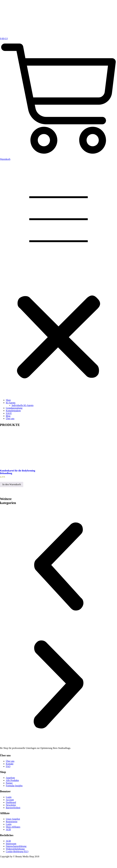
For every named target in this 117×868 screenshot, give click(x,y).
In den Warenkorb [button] (12, 484)
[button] (58, 278)
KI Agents (11, 403)
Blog (8, 416)
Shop (8, 400)
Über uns (10, 419)
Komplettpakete (13, 411)
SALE (9, 413)
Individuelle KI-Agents (23, 405)
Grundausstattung (14, 408)
